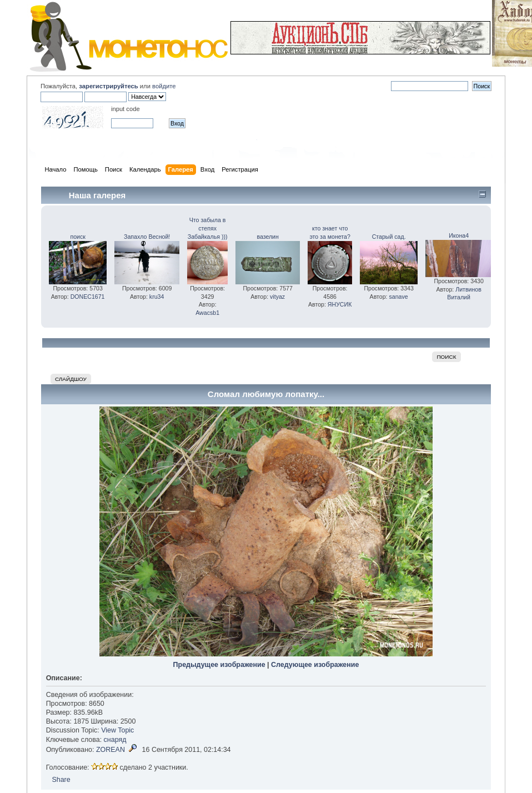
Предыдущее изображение (219, 665)
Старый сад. (389, 237)
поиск (77, 237)
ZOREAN (111, 750)
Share (61, 780)
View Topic (117, 730)
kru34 (157, 297)
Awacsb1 (207, 313)
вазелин (268, 237)
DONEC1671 (88, 297)
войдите (164, 86)
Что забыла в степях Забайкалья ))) (208, 228)
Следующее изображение (315, 665)
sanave (398, 297)
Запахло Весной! (147, 237)
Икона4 (459, 235)
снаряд (115, 740)
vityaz (277, 297)
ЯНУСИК (340, 304)
